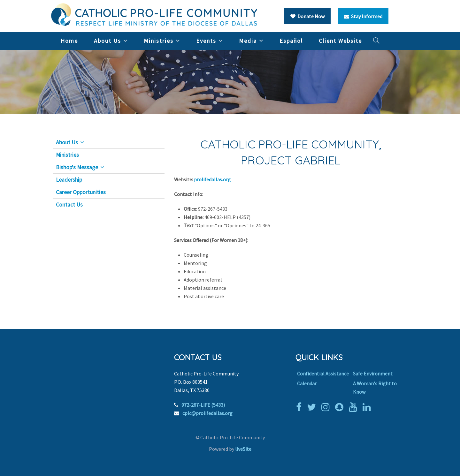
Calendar (307, 383)
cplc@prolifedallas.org (207, 413)
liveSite (243, 449)
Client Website (340, 41)
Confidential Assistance (323, 374)
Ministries (159, 41)
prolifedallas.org (213, 179)
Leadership (69, 180)
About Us (107, 41)
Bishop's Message (77, 167)
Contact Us (69, 205)
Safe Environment (373, 374)
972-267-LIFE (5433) (203, 405)
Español (291, 41)
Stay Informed (363, 16)
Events (206, 41)
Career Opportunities (81, 192)
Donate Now (307, 16)
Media (248, 41)
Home (69, 41)
